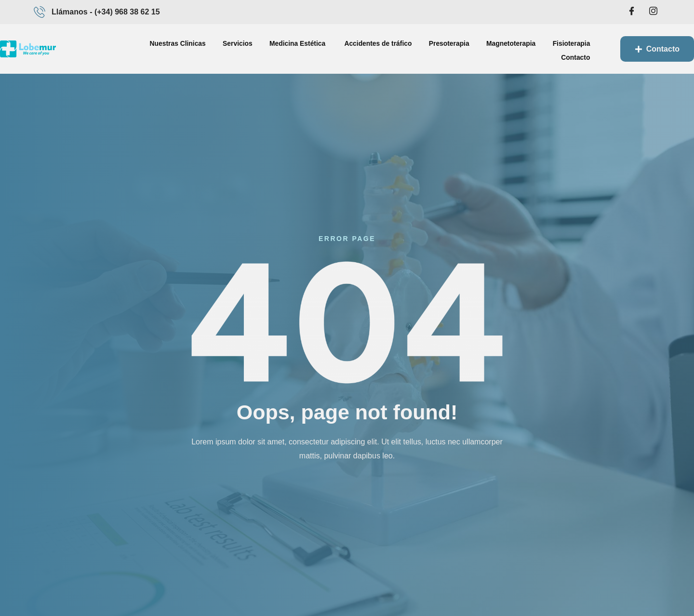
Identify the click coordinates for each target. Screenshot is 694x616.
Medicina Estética (255, 49)
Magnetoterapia (459, 49)
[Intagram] (653, 12)
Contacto (568, 49)
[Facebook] (632, 12)
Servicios (196, 49)
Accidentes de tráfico (331, 49)
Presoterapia (399, 49)
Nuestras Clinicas (138, 49)
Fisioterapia (518, 49)
